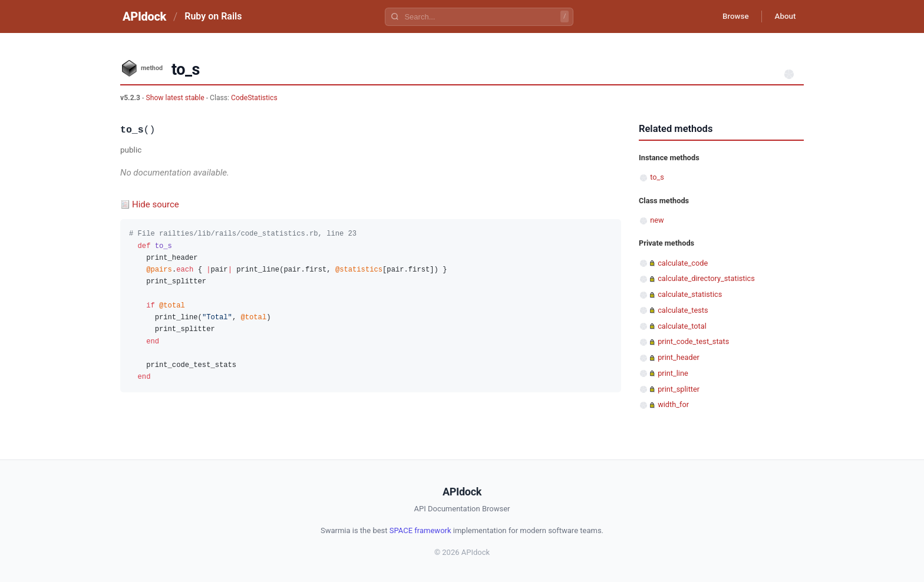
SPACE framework (420, 530)
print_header (679, 357)
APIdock (144, 16)
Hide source (156, 204)
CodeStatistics (254, 98)
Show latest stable (176, 98)
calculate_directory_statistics (706, 278)
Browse (730, 16)
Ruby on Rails (213, 16)
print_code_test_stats (693, 341)
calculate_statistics (690, 294)
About (783, 16)
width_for (673, 404)
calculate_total (682, 326)
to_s (657, 177)
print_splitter (679, 389)
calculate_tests (683, 310)
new (657, 220)
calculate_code (683, 263)
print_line (673, 373)
